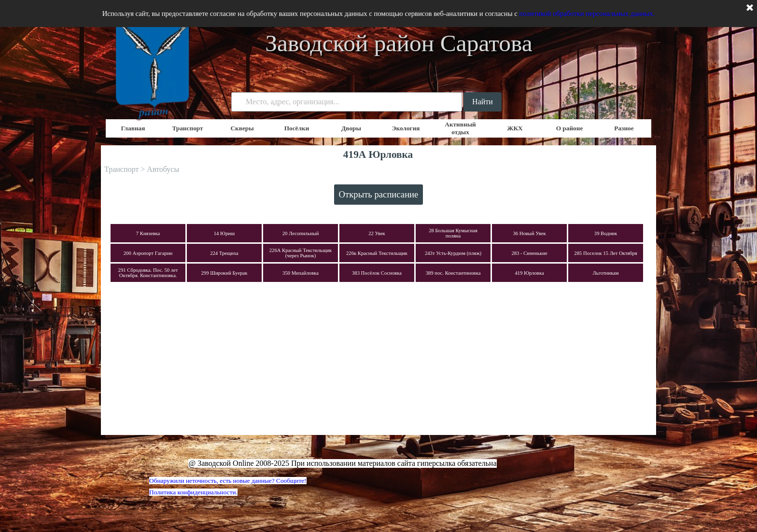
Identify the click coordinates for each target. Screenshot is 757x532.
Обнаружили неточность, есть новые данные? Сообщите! (228, 481)
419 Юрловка (529, 273)
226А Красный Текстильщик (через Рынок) (301, 253)
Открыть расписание (379, 194)
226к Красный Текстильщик (377, 253)
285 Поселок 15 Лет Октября (605, 253)
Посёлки (297, 128)
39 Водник (606, 233)
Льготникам (606, 273)
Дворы (351, 128)
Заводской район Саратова (399, 43)
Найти (483, 102)
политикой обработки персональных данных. (587, 14)
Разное (624, 128)
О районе (570, 128)
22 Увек (377, 233)
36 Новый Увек (529, 233)
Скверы (242, 128)
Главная (133, 128)
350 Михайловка (301, 273)
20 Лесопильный (301, 233)
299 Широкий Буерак (224, 273)
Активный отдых (460, 128)
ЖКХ (515, 128)
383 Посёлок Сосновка (377, 273)
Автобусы (163, 169)
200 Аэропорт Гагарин (148, 253)
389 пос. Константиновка (453, 273)
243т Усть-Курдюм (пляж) (453, 253)
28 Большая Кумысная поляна (453, 233)
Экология (406, 128)
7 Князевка (148, 233)
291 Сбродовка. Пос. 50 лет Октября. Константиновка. (148, 273)
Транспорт (187, 128)
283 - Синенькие (529, 253)
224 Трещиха (224, 253)
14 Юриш (224, 233)
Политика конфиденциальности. (193, 492)
